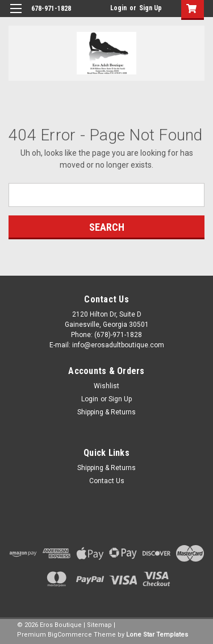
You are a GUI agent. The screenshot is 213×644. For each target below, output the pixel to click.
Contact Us (107, 481)
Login (118, 8)
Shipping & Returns (106, 412)
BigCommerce (70, 635)
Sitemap (99, 625)
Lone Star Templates (157, 635)
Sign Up (151, 8)
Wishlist (106, 386)
